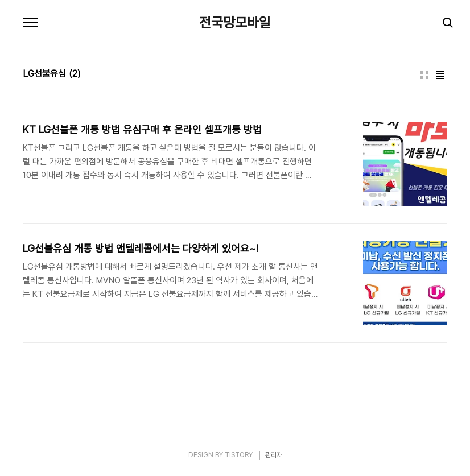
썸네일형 (424, 75)
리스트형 (440, 75)
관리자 (274, 455)
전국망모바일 (235, 23)
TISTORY (239, 455)
